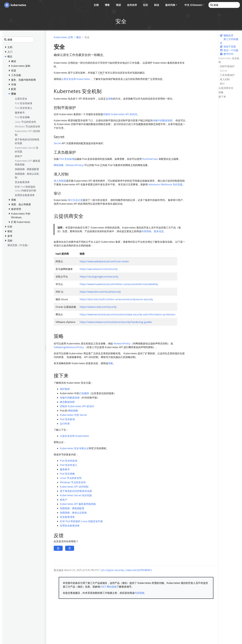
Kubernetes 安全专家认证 (74, 448)
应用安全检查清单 (70, 526)
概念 (79, 37)
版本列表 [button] (170, 5)
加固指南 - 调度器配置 (72, 508)
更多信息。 (160, 231)
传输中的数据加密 (163, 120)
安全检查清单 (67, 517)
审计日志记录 (75, 200)
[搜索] (224, 5)
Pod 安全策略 (67, 474)
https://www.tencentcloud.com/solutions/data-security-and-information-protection (127, 314)
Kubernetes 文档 (63, 37)
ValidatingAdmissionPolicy (69, 347)
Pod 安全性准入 (69, 465)
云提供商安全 (226, 88)
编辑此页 (227, 35)
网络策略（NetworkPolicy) (69, 165)
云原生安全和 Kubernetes (76, 79)
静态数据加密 (67, 402)
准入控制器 (60, 181)
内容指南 (146, 231)
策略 (221, 92)
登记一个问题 (229, 50)
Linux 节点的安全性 (71, 478)
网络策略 (73, 411)
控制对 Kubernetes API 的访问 (120, 114)
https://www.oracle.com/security (98, 307)
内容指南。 (141, 593)
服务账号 (65, 469)
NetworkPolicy (122, 343)
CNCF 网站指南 (108, 587)
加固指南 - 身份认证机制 (73, 513)
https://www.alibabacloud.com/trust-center (104, 261)
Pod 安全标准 (67, 159)
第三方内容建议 (229, 41)
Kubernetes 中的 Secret (73, 415)
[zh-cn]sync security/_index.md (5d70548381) (126, 570)
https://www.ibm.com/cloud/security (100, 292)
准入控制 (225, 79)
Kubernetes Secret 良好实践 (76, 495)
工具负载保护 (227, 75)
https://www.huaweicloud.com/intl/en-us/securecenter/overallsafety (119, 284)
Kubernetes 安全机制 (229, 60)
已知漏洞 (84, 393)
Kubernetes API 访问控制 (74, 487)
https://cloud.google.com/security (99, 277)
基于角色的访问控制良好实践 (76, 491)
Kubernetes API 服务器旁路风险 (78, 504)
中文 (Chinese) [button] (193, 5)
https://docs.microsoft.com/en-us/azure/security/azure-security (116, 299)
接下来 (222, 97)
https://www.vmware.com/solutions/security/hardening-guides (116, 322)
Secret (223, 71)
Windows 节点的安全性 (73, 482)
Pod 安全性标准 (69, 461)
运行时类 (65, 424)
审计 (222, 84)
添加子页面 (228, 47)
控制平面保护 (227, 66)
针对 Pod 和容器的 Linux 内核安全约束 (81, 521)
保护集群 (65, 389)
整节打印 (227, 54)
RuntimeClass (150, 159)
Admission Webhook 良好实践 (165, 184)
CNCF (101, 73)
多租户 (64, 500)
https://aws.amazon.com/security (99, 269)
